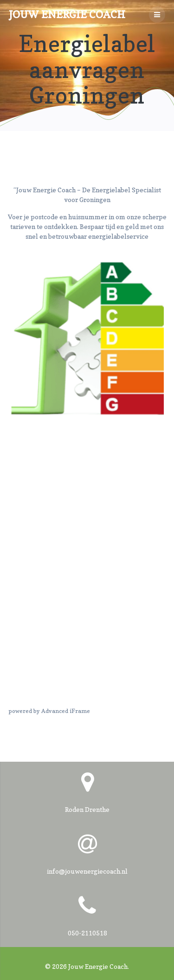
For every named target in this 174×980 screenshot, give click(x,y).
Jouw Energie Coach (67, 14)
